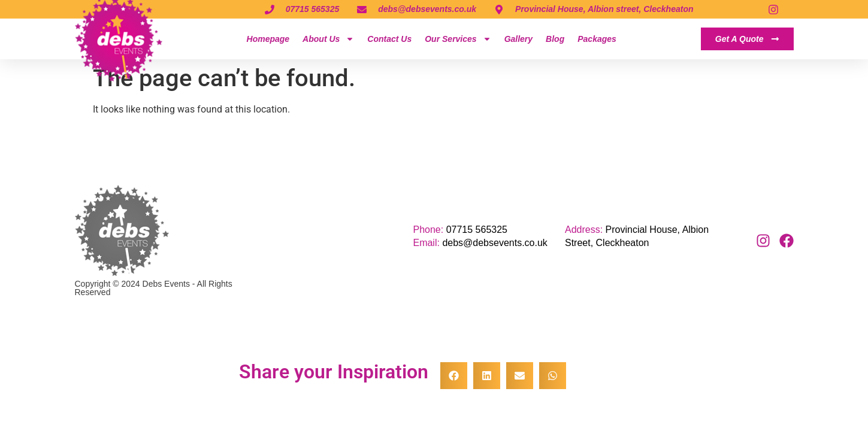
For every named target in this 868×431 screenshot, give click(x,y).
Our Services (458, 39)
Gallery (518, 39)
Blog (555, 39)
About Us (328, 39)
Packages (597, 39)
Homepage (268, 39)
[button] (454, 376)
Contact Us (389, 39)
